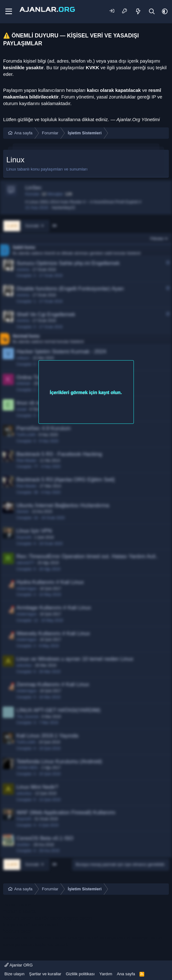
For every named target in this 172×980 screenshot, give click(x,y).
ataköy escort (49, 918)
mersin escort (17, 905)
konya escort (17, 924)
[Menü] (9, 12)
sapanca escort (51, 944)
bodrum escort (18, 918)
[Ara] (152, 11)
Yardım (106, 974)
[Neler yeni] (138, 11)
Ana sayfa (126, 974)
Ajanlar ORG (19, 965)
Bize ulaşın (15, 974)
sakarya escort (19, 938)
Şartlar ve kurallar (45, 974)
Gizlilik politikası (80, 974)
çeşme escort (78, 918)
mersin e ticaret (19, 911)
